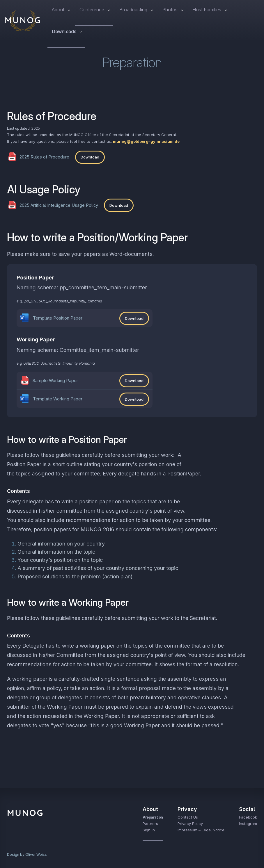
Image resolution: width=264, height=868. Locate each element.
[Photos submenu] (182, 10)
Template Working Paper (58, 399)
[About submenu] (69, 10)
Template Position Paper (58, 318)
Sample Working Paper (55, 381)
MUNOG (23, 20)
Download (90, 157)
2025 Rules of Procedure (44, 157)
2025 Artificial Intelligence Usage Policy (59, 205)
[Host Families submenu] (226, 10)
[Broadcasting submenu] (152, 10)
